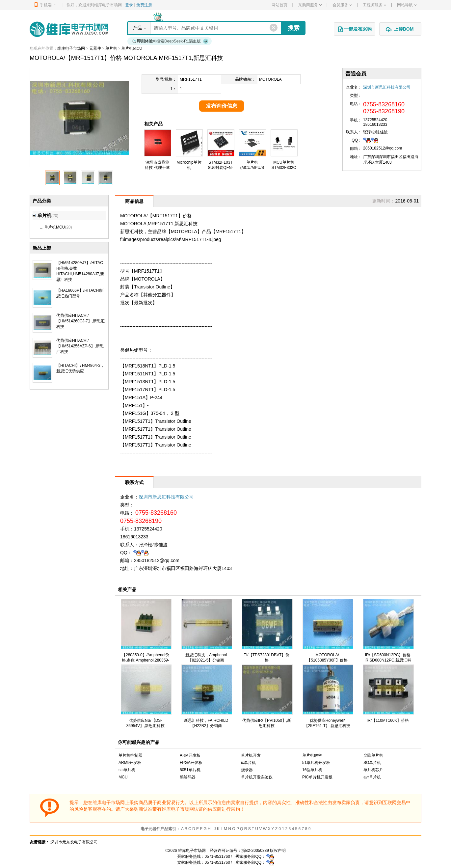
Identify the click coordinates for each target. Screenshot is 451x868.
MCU (123, 777)
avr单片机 (372, 777)
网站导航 (407, 5)
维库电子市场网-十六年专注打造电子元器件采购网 (69, 29)
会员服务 (342, 5)
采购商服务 (310, 5)
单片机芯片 (373, 770)
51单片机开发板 (316, 763)
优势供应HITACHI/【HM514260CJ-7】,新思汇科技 (80, 321)
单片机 (111, 48)
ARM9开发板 (130, 763)
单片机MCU (132, 48)
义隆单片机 (373, 755)
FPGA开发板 (191, 763)
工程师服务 (374, 5)
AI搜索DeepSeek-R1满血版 (171, 41)
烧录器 (247, 770)
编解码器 (188, 777)
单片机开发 (251, 755)
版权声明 (278, 851)
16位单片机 (312, 770)
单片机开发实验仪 (257, 777)
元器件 (95, 48)
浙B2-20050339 (255, 851)
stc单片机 (127, 770)
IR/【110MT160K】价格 (388, 720)
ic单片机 (248, 763)
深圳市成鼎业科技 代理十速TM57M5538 (157, 168)
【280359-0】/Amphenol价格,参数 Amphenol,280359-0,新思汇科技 (146, 660)
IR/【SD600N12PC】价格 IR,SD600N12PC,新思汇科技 (388, 660)
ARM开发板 (190, 755)
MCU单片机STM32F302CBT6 (284, 168)
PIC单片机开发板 (317, 777)
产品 (138, 28)
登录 (129, 5)
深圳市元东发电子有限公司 (74, 842)
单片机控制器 (130, 755)
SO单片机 (372, 763)
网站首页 (279, 5)
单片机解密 (312, 755)
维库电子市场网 (71, 48)
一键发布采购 (355, 29)
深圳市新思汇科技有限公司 (387, 87)
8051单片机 (190, 770)
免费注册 (144, 5)
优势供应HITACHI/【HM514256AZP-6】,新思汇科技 (80, 346)
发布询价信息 (222, 106)
